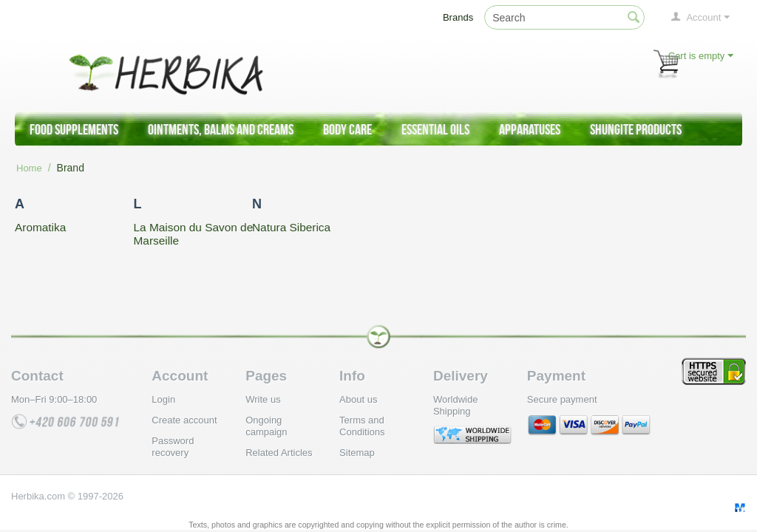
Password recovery (173, 447)
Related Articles (279, 453)
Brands (458, 17)
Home (29, 168)
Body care (347, 129)
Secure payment (562, 399)
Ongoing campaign (266, 426)
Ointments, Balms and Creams (221, 129)
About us (358, 399)
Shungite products (636, 129)
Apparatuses (530, 129)
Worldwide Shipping (455, 405)
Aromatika (40, 227)
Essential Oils (435, 129)
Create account (184, 420)
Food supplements (74, 129)
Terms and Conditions (362, 426)
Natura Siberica (291, 227)
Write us (263, 399)
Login (163, 399)
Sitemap (357, 453)
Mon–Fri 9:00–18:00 (54, 399)
